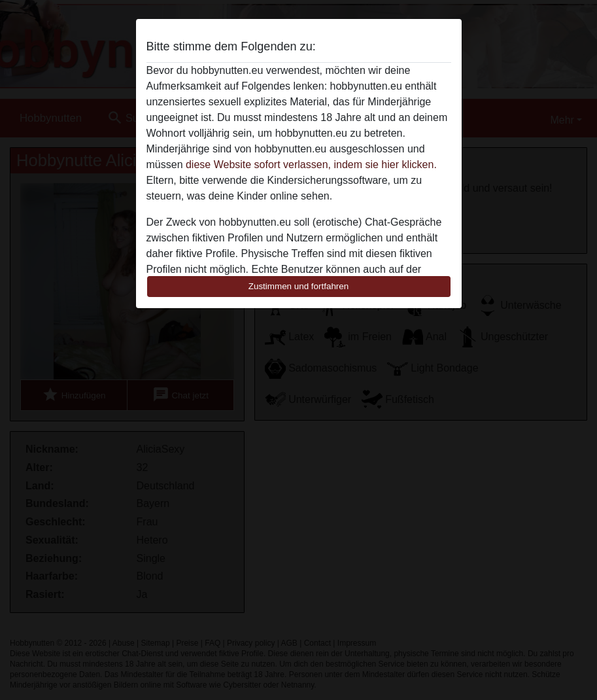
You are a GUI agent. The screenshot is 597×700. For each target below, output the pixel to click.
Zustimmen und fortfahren (299, 286)
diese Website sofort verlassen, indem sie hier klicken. (311, 165)
